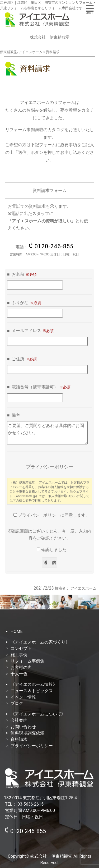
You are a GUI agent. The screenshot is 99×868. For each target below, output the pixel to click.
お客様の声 (21, 667)
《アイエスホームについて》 (38, 714)
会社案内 (19, 720)
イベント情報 (23, 697)
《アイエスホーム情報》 (34, 684)
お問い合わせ (23, 727)
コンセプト (21, 648)
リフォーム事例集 (27, 661)
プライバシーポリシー (32, 746)
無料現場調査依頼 (27, 733)
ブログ (17, 703)
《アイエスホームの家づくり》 (40, 642)
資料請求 (19, 739)
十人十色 (19, 674)
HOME (16, 632)
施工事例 (19, 655)
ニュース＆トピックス (32, 691)
